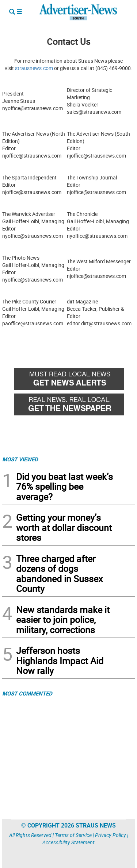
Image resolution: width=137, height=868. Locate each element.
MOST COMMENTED (27, 693)
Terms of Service (73, 835)
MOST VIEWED (20, 459)
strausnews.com (34, 68)
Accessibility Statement (68, 842)
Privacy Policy (111, 835)
